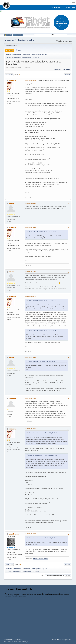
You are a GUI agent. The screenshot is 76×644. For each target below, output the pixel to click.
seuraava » (66, 69)
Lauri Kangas (14, 534)
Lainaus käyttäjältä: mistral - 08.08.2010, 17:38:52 (42, 232)
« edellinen (58, 69)
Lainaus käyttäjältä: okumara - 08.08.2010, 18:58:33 (42, 361)
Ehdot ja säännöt (61, 640)
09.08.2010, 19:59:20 (30, 398)
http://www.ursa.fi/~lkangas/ (41, 559)
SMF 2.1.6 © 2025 (8, 640)
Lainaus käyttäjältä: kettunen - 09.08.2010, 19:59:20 (42, 433)
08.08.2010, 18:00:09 (30, 227)
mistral (11, 203)
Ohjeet (54, 640)
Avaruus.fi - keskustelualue (20, 40)
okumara (12, 80)
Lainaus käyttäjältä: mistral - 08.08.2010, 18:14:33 (42, 301)
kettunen (12, 398)
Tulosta (67, 75)
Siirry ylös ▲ (69, 640)
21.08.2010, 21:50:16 (30, 429)
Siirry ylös (9, 564)
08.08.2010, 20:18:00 (30, 357)
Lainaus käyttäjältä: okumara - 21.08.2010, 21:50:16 (42, 538)
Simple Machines (18, 640)
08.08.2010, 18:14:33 (30, 272)
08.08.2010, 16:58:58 (30, 80)
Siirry (43, 575)
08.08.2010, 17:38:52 (30, 203)
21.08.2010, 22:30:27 (30, 534)
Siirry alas (9, 75)
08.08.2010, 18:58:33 (30, 297)
